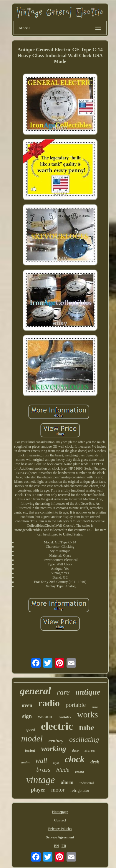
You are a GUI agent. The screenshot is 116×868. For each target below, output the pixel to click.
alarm (67, 782)
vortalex (65, 717)
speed (30, 730)
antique (88, 692)
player (38, 790)
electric (57, 726)
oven (27, 705)
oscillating (84, 739)
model (32, 738)
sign (27, 716)
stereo (90, 750)
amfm (25, 762)
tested (30, 750)
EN (56, 846)
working (54, 749)
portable (76, 705)
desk (95, 762)
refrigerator (80, 791)
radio (49, 703)
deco (76, 751)
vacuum (46, 716)
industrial (87, 783)
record (79, 772)
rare (63, 692)
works (88, 714)
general (35, 691)
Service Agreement (60, 837)
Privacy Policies (60, 829)
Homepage (60, 812)
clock (75, 759)
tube (87, 728)
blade (63, 770)
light (56, 763)
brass (43, 769)
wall (41, 761)
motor (58, 790)
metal (95, 707)
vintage (40, 780)
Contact (60, 820)
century (56, 741)
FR (64, 846)
